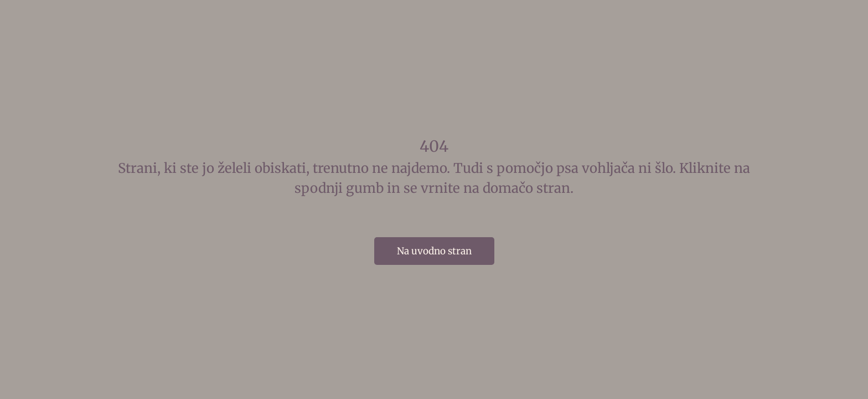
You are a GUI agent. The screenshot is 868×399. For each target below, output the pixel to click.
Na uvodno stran (434, 251)
